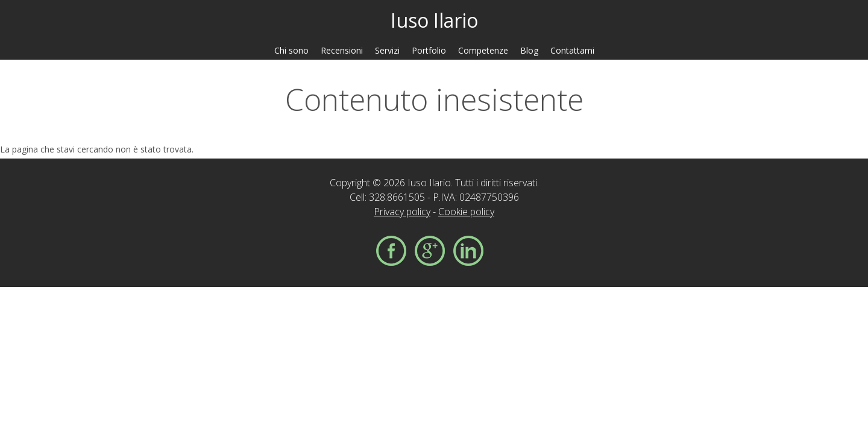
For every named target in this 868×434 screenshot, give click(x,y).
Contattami (572, 50)
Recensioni (342, 50)
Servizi (387, 50)
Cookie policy (466, 212)
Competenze (483, 50)
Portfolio (429, 50)
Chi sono (291, 50)
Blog (529, 50)
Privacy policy (402, 212)
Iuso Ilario (434, 20)
